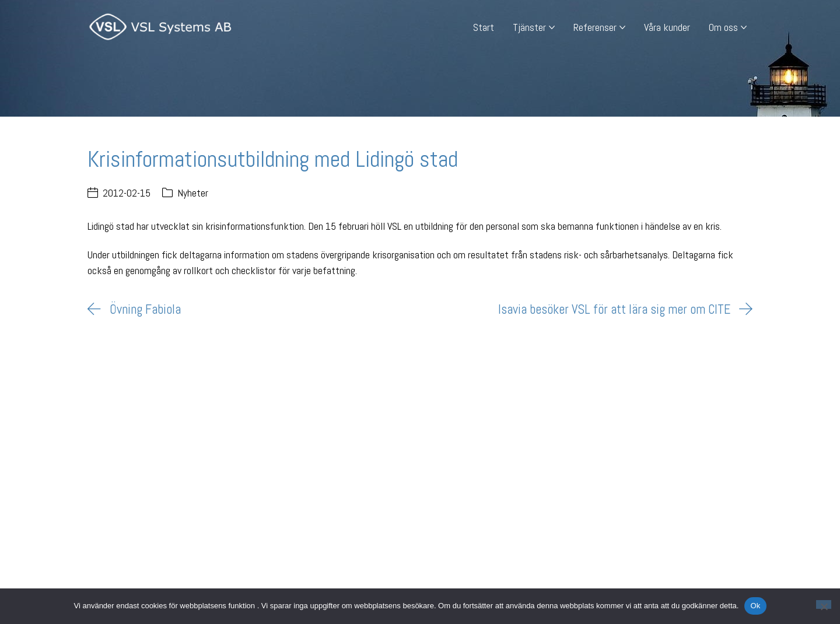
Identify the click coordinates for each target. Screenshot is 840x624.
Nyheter (193, 193)
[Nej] (824, 604)
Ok (755, 606)
